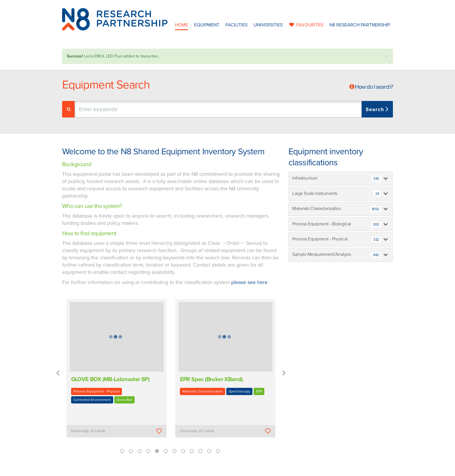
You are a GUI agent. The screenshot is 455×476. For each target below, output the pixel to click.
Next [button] (284, 373)
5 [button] (157, 451)
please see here (249, 282)
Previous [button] (58, 373)
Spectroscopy (239, 391)
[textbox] (136, 109)
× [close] (387, 56)
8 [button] (183, 451)
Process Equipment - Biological (337, 224)
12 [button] (218, 451)
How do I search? (374, 87)
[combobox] (234, 109)
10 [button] (201, 451)
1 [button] (122, 451)
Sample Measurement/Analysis (337, 255)
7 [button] (174, 451)
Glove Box (124, 400)
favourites (306, 25)
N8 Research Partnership (360, 25)
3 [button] (140, 451)
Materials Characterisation (203, 391)
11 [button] (209, 451)
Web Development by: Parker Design (313, 470)
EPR (259, 391)
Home (182, 25)
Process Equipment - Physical (96, 391)
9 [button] (192, 451)
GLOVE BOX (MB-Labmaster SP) (110, 379)
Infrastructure (337, 178)
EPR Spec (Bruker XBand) (211, 379)
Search (376, 109)
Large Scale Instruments (337, 194)
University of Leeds (88, 431)
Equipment (207, 25)
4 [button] (148, 451)
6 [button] (166, 451)
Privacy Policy (264, 470)
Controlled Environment (92, 400)
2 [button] (131, 451)
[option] (117, 372)
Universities (268, 25)
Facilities (236, 25)
